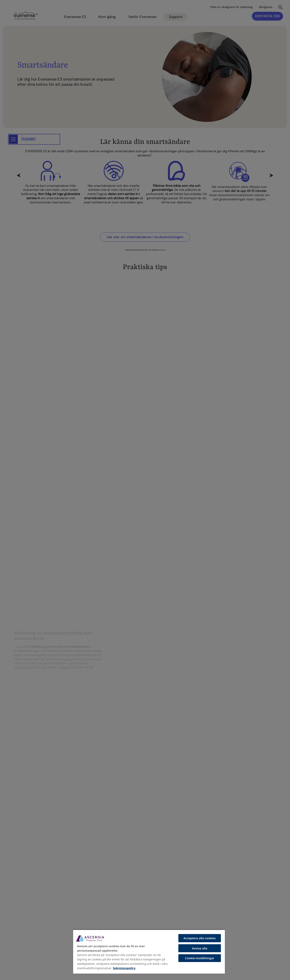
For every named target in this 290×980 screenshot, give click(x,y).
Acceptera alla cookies (200, 938)
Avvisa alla (200, 948)
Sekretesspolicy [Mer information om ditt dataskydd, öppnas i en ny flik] (124, 968)
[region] (149, 952)
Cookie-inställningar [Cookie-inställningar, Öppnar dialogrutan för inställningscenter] (200, 958)
